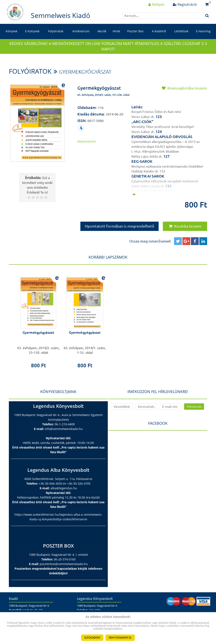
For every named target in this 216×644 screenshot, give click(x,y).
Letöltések (181, 31)
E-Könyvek (32, 31)
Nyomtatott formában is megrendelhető (119, 226)
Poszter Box (135, 31)
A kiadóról (159, 31)
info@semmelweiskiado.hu (64, 429)
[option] (38, 319)
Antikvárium (81, 31)
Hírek (116, 31)
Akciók (102, 31)
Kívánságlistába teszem (184, 88)
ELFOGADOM (92, 638)
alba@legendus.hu (64, 488)
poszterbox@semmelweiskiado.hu (64, 564)
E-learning (203, 31)
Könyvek (11, 31)
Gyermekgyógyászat (85, 72)
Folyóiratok (56, 31)
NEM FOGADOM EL (120, 638)
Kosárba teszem (185, 226)
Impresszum (87, 141)
